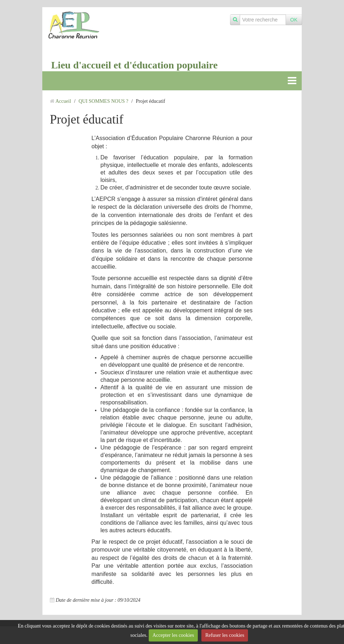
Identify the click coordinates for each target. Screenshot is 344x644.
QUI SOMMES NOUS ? (103, 101)
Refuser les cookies (225, 635)
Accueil (63, 101)
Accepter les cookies (173, 635)
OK (294, 20)
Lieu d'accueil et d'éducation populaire (135, 65)
